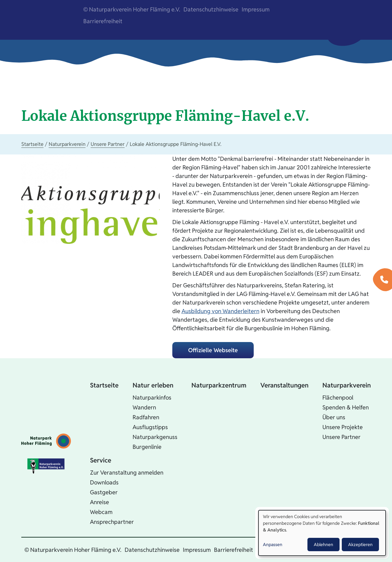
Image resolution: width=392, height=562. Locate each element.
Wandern (144, 407)
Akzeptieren (360, 545)
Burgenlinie (147, 447)
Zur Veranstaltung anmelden (127, 473)
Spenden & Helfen (346, 407)
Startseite (32, 144)
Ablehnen (323, 545)
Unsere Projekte (343, 427)
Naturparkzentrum (219, 385)
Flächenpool (338, 398)
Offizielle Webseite (213, 350)
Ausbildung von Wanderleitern (220, 311)
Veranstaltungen (284, 385)
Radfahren (146, 417)
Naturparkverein (67, 144)
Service (101, 460)
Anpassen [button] (273, 545)
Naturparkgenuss (155, 437)
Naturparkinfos (152, 398)
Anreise (100, 502)
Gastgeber (104, 492)
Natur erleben (153, 385)
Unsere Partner (108, 144)
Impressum (256, 9)
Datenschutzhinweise (211, 9)
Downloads (104, 482)
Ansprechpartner (112, 522)
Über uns (334, 417)
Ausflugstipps (150, 427)
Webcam (101, 512)
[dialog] (322, 533)
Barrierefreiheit (103, 21)
